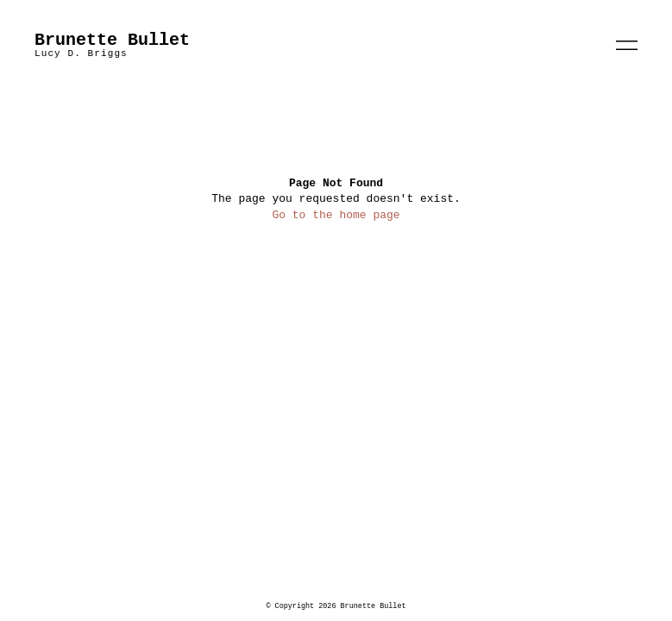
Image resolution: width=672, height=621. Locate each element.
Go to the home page (336, 215)
